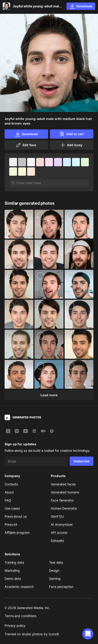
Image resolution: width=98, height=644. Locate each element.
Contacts (11, 484)
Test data (56, 562)
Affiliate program (17, 532)
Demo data (13, 578)
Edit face (26, 145)
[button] (88, 634)
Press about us (16, 516)
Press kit (11, 524)
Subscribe (82, 461)
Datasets (57, 541)
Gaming (55, 578)
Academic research (19, 587)
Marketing (12, 570)
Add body (71, 145)
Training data (14, 562)
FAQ (8, 500)
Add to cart (72, 134)
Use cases (12, 508)
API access (59, 532)
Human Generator (64, 508)
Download (26, 134)
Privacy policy (15, 625)
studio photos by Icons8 (40, 634)
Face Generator (62, 500)
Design (54, 570)
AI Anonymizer (62, 524)
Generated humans (65, 492)
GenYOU (57, 516)
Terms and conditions (20, 616)
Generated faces (63, 484)
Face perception (61, 587)
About (9, 492)
